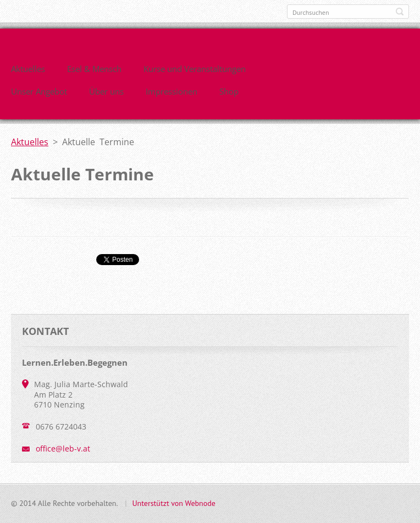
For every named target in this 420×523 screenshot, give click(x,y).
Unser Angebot (39, 91)
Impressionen (172, 91)
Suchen (400, 12)
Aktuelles (28, 69)
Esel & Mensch (94, 69)
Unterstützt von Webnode (173, 503)
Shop (229, 91)
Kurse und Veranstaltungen (195, 69)
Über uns (106, 91)
